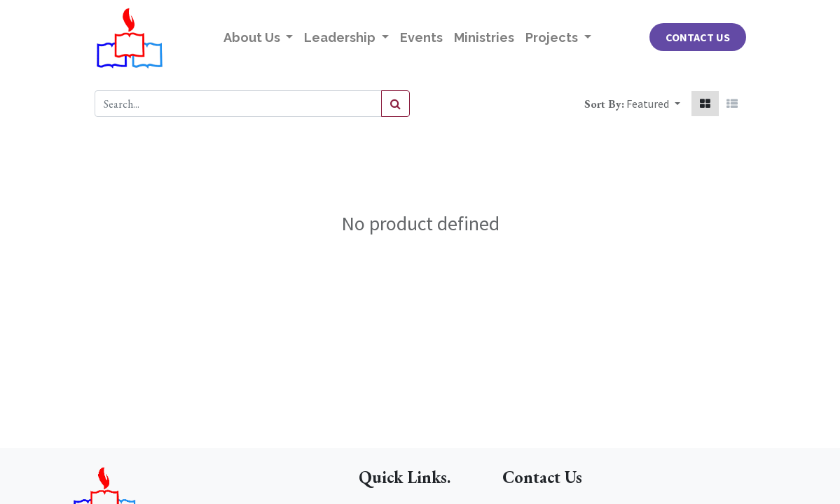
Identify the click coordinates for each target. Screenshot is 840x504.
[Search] (395, 104)
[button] (653, 104)
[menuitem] (421, 37)
